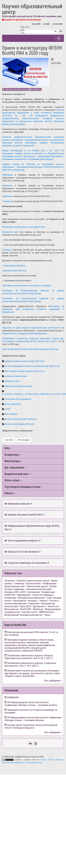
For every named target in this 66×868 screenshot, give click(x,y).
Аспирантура (12, 455)
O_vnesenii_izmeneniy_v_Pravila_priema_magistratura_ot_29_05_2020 (34, 394)
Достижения (34, 592)
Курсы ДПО (25, 606)
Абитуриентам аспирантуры (31, 598)
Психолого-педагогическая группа (33, 581)
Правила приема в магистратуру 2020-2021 (25, 361)
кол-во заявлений (13, 404)
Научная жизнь (34, 583)
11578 (7, 409)
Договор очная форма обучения (19, 424)
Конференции (49, 583)
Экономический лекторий (39, 589)
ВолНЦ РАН (26, 609)
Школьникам (20, 601)
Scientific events (29, 612)
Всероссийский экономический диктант (24, 615)
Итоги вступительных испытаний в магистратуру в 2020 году (30, 349)
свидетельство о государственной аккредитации (24, 333)
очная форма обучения (14, 266)
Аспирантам (10, 598)
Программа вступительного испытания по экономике (27, 286)
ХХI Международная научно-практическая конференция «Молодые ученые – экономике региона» (33, 719)
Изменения (7, 175)
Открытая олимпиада (43, 595)
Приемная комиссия (18, 504)
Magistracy (36, 89)
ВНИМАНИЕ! (13, 697)
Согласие (6, 201)
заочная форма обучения (15, 271)
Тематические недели (37, 586)
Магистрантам (11, 609)
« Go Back (9, 440)
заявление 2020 (12, 381)
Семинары (19, 583)
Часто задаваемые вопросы (23, 540)
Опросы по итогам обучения (23, 552)
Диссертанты (39, 606)
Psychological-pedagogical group (23, 487)
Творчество (53, 606)
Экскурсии (9, 581)
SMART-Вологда (46, 612)
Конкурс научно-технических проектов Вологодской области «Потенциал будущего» (31, 726)
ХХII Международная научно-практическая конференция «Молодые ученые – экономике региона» (31, 704)
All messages (23, 440)
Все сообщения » (53, 681)
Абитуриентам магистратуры (16, 89)
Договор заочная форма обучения (20, 419)
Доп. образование (15, 467)
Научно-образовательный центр (32, 9)
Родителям (34, 603)
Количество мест (10, 232)
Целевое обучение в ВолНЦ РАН (25, 515)
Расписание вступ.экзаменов (18, 399)
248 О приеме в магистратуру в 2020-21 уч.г (25, 371)
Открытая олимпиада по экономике (27, 563)
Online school (13, 480)
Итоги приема (11, 414)
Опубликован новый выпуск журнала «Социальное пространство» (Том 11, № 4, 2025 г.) (30, 664)
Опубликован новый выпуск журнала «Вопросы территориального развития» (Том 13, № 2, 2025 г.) (29, 657)
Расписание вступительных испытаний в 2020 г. (24, 227)
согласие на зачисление (16, 376)
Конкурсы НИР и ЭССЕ (15, 592)
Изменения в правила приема (18, 386)
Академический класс (18, 474)
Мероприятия (24, 595)
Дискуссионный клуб (14, 586)
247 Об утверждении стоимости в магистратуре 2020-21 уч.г (32, 366)
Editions (10, 493)
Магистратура (13, 461)
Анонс (48, 615)
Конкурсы (33, 601)
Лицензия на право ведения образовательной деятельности (31, 328)
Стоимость (7, 250)
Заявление (7, 196)
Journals (43, 601)
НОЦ (8, 448)
